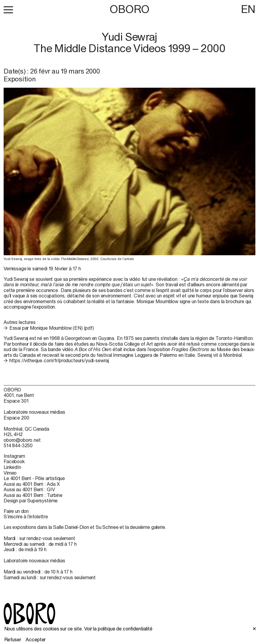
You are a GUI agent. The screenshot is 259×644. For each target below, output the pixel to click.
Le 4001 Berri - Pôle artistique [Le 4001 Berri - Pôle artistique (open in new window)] (34, 478)
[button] (8, 10)
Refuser (13, 639)
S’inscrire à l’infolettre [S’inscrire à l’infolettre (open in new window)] (26, 517)
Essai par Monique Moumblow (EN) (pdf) (52, 328)
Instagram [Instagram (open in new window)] (14, 456)
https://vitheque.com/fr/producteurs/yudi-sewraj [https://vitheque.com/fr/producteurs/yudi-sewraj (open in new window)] (59, 360)
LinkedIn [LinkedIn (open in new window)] (12, 467)
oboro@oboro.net (22, 440)
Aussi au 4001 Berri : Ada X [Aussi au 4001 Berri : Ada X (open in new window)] (32, 484)
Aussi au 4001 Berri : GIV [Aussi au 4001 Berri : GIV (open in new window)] (29, 489)
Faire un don (16, 511)
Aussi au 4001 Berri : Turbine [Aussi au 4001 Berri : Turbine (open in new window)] (33, 495)
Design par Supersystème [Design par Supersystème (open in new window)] (31, 501)
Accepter (36, 639)
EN (248, 9)
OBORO (129, 9)
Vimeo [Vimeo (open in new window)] (10, 473)
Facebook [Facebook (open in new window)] (14, 461)
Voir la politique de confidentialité (118, 629)
